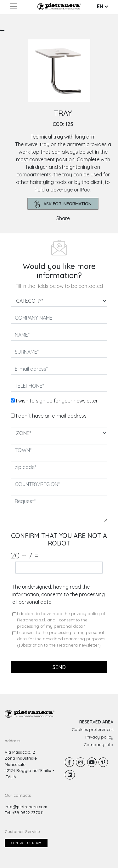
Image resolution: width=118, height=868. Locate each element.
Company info (98, 745)
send (59, 667)
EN (103, 6)
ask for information (63, 204)
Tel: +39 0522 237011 (24, 813)
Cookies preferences (93, 729)
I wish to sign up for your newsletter (57, 401)
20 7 (25, 555)
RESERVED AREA (96, 722)
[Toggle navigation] (14, 6)
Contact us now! (26, 843)
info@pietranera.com (26, 807)
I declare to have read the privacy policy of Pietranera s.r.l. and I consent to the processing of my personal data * (61, 620)
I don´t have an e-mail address (51, 416)
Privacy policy (99, 737)
